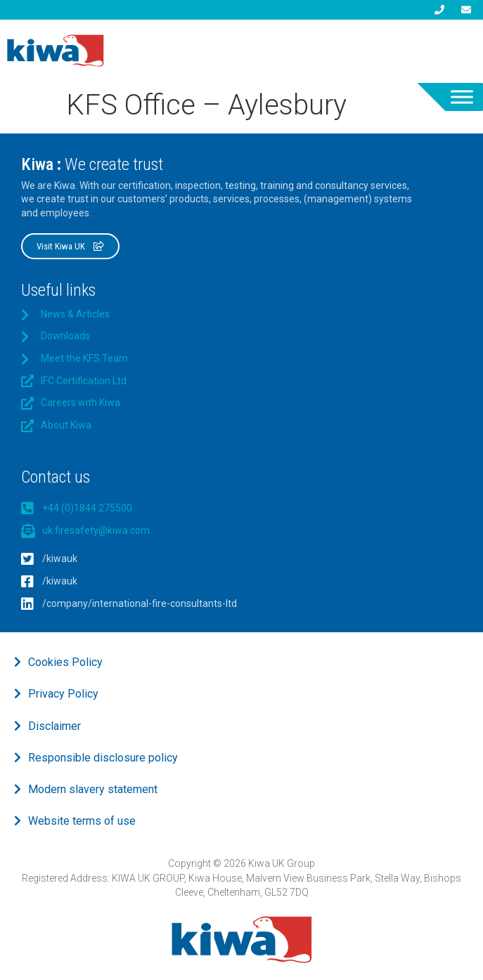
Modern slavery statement (93, 789)
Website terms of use (82, 821)
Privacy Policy (63, 694)
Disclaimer (54, 726)
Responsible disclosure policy (103, 758)
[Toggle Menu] (462, 97)
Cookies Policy (65, 662)
